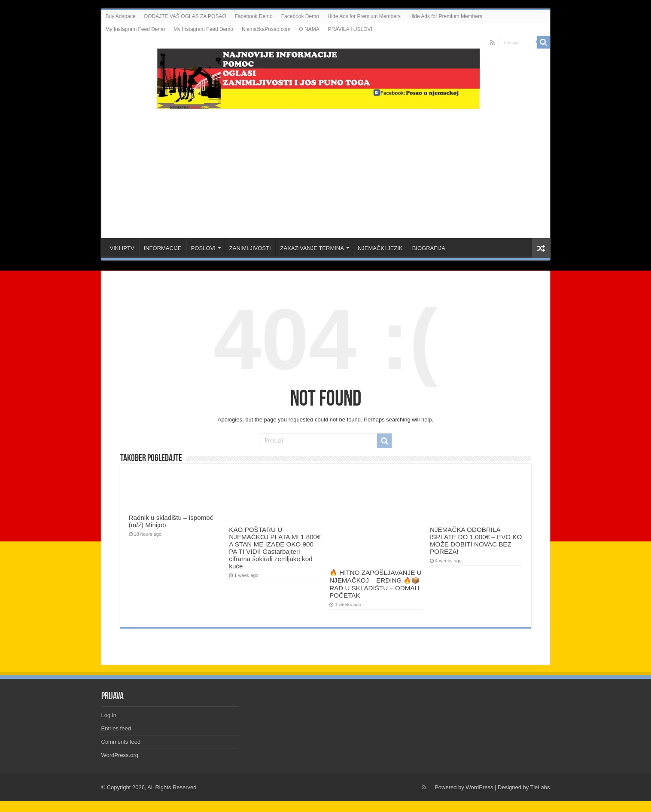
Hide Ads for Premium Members (364, 16)
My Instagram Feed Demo (135, 29)
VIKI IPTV (122, 248)
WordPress (479, 787)
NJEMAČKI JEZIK (380, 248)
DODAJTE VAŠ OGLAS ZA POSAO (185, 16)
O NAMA (309, 29)
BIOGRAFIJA (429, 248)
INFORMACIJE (163, 248)
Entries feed (116, 728)
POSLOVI (203, 248)
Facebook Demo (254, 16)
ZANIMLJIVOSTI (250, 248)
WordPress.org (120, 755)
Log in (109, 715)
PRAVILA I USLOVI (350, 29)
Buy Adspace (121, 16)
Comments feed (121, 742)
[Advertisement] (325, 169)
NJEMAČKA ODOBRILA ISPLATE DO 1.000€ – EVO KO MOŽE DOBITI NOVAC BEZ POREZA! (476, 540)
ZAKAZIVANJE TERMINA (312, 248)
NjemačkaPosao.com (266, 29)
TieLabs (540, 787)
